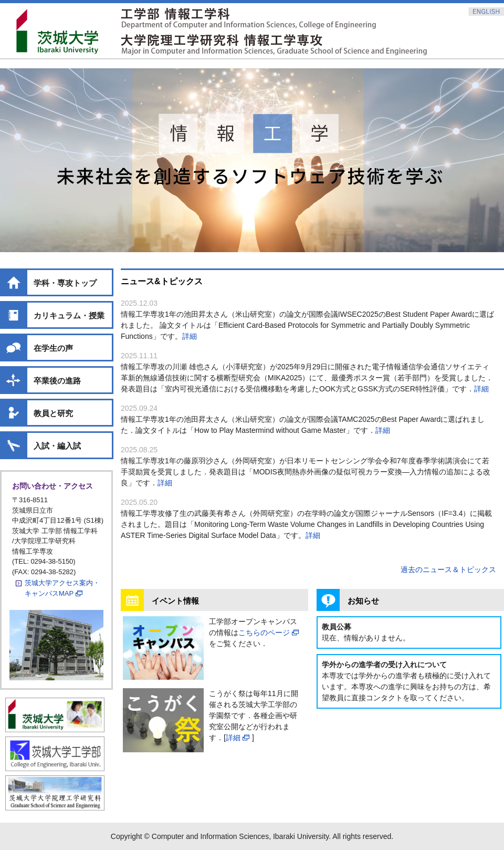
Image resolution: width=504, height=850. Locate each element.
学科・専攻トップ (65, 283)
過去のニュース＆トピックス (448, 569)
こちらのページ (264, 633)
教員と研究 (53, 413)
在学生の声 (53, 348)
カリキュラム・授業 (69, 315)
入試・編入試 (57, 446)
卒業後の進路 (57, 381)
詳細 (190, 336)
